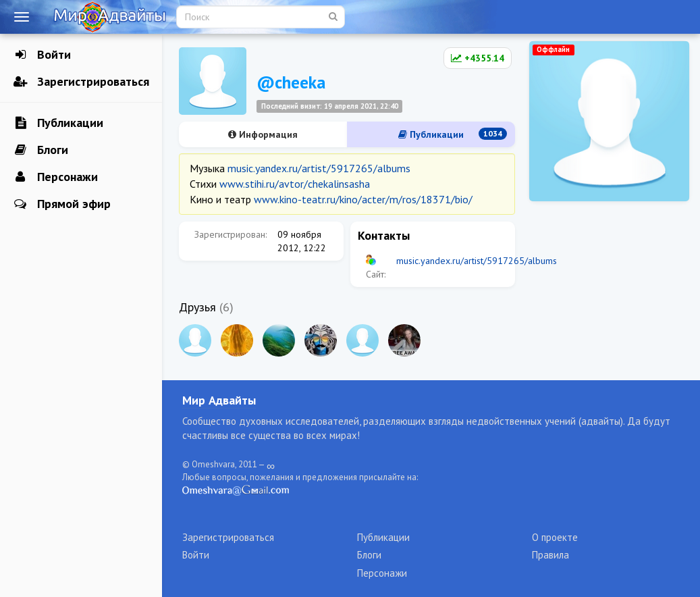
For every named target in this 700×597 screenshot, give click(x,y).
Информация (263, 134)
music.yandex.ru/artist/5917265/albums (319, 168)
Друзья (197, 307)
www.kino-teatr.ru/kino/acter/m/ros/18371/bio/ (363, 199)
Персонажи (56, 177)
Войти (42, 55)
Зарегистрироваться (81, 82)
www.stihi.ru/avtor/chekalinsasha (295, 184)
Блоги (41, 150)
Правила (550, 555)
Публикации (58, 123)
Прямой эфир (62, 204)
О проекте (555, 537)
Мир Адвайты (219, 400)
